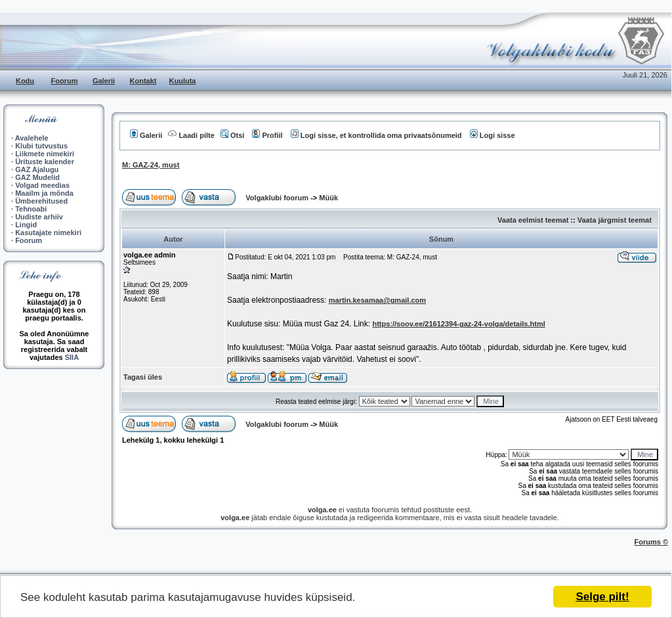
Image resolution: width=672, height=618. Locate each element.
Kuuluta (183, 81)
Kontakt (143, 81)
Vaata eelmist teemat (533, 220)
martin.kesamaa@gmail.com (377, 300)
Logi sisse (493, 135)
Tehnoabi (31, 209)
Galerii (104, 81)
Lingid (26, 225)
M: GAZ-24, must (151, 165)
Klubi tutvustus (41, 146)
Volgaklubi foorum (278, 198)
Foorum (65, 81)
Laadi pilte (191, 135)
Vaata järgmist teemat (615, 220)
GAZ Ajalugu (37, 169)
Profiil (267, 135)
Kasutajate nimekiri (48, 232)
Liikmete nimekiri (45, 154)
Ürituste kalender (45, 162)
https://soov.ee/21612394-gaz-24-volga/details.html (458, 324)
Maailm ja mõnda (44, 193)
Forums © (652, 542)
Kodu (25, 81)
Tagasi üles (143, 377)
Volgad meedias (42, 185)
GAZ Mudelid (37, 177)
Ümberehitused (41, 201)
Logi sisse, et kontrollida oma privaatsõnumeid (376, 135)
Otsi (232, 135)
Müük (328, 198)
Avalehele (32, 138)
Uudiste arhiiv (39, 217)
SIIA (72, 357)
